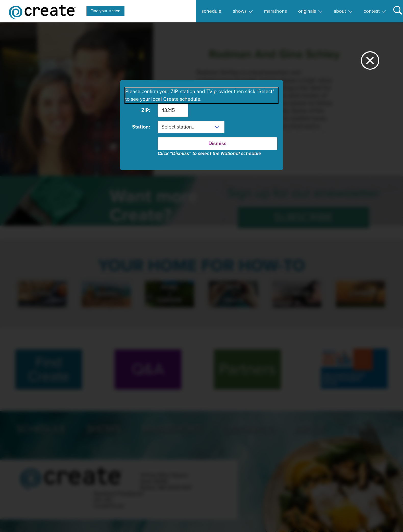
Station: (141, 127)
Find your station (105, 11)
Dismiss (217, 144)
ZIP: (146, 110)
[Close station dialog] (370, 63)
